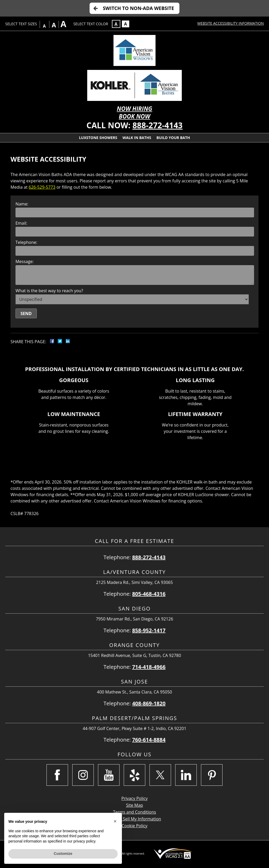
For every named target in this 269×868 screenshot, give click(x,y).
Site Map (135, 805)
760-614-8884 (149, 740)
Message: (25, 261)
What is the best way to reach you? (49, 291)
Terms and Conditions (134, 812)
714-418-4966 (149, 667)
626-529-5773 (42, 187)
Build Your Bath (173, 138)
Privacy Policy (134, 798)
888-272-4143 (157, 125)
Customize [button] (63, 854)
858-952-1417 (149, 630)
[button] (115, 821)
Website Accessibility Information (231, 23)
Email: (21, 223)
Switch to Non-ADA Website (138, 8)
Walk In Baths (137, 138)
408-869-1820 (149, 703)
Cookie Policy (134, 826)
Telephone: (26, 242)
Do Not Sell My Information (134, 819)
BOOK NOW (134, 116)
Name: (22, 204)
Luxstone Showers (98, 138)
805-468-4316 (149, 594)
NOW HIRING (134, 109)
